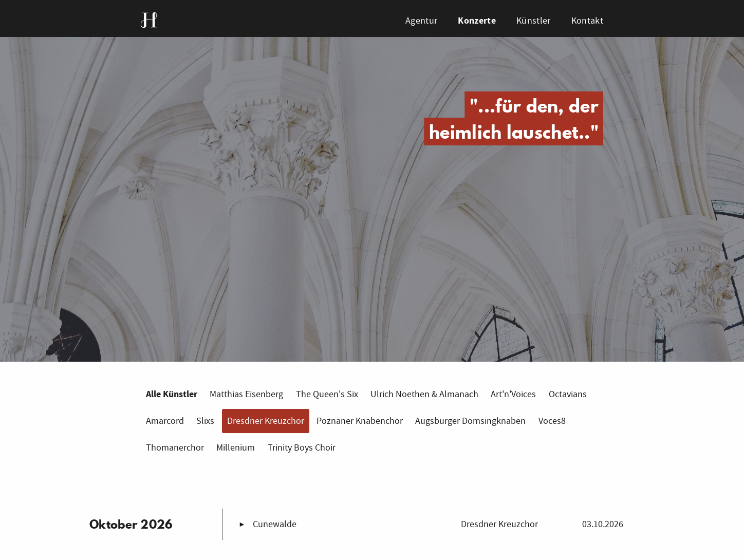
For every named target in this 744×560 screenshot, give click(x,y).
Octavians (568, 394)
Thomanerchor (175, 448)
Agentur (421, 21)
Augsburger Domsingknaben (470, 421)
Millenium (236, 448)
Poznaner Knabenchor (360, 421)
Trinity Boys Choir (302, 448)
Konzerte (477, 21)
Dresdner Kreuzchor (266, 421)
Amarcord (165, 421)
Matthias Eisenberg (246, 394)
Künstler (533, 21)
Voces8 (552, 421)
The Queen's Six (327, 394)
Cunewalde (275, 524)
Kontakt (587, 21)
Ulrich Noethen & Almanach (424, 394)
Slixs (205, 421)
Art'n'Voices (513, 394)
